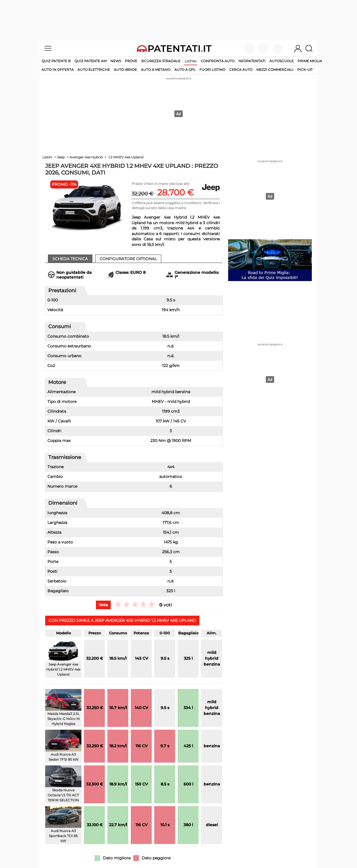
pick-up (305, 70)
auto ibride (125, 70)
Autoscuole (282, 61)
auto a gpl (185, 70)
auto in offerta (58, 70)
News (116, 61)
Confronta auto (218, 61)
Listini (191, 61)
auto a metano (156, 70)
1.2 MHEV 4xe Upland (126, 157)
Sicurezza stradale (161, 61)
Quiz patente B (56, 61)
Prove (131, 61)
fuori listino (212, 70)
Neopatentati (252, 61)
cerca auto (241, 70)
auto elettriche (94, 70)
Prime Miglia (310, 61)
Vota (103, 605)
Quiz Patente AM (91, 61)
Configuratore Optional (128, 259)
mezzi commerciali (275, 70)
